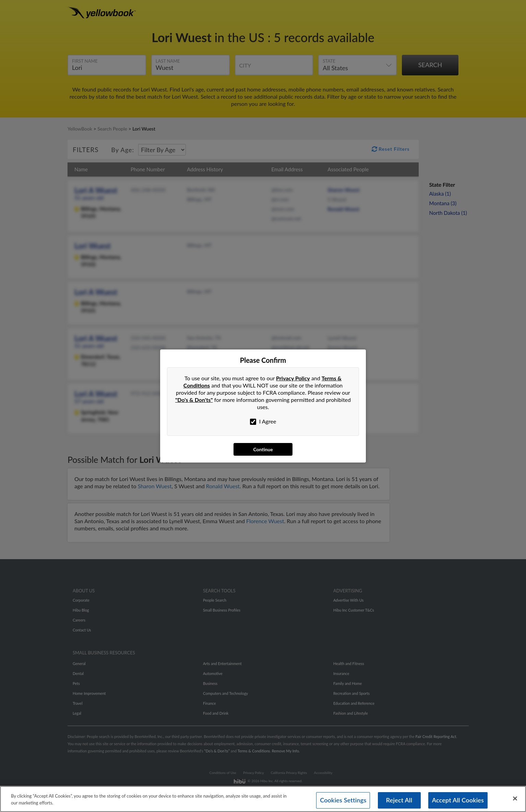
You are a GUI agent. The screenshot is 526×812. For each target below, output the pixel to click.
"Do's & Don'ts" (194, 400)
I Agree (263, 421)
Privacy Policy (293, 378)
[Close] (515, 799)
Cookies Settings (343, 800)
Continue (263, 449)
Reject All (399, 800)
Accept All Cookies (458, 800)
